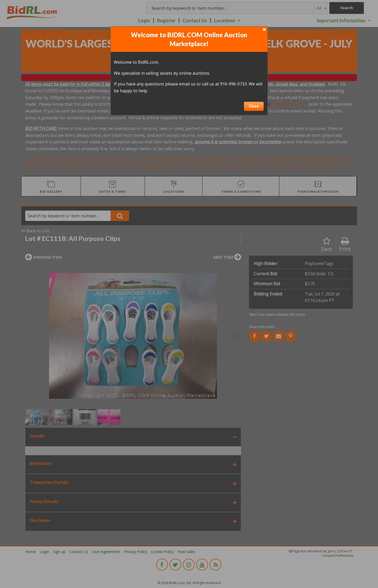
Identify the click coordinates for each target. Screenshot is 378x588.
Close (254, 106)
